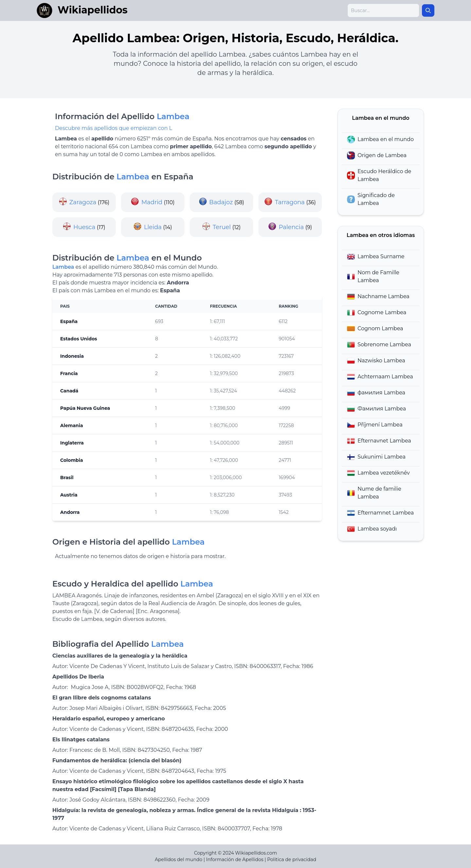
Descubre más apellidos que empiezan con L (113, 128)
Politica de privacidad (292, 859)
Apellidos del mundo (178, 859)
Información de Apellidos (235, 859)
